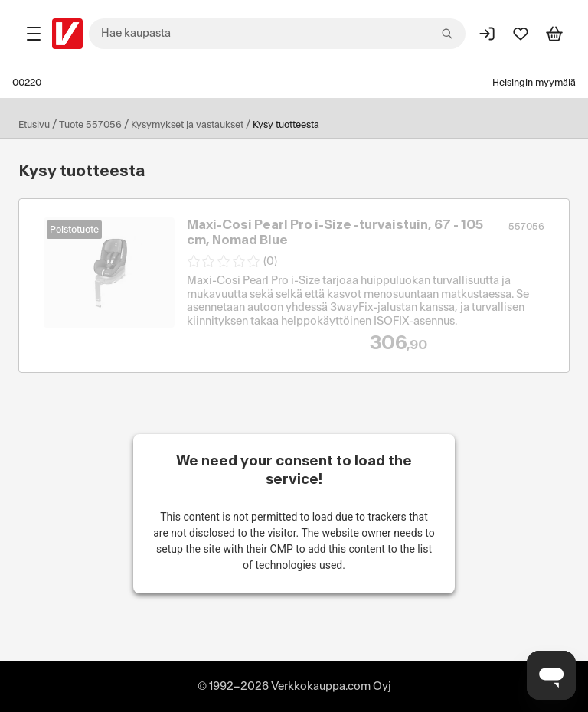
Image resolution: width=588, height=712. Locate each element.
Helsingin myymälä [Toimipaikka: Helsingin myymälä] (534, 83)
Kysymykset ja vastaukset (187, 125)
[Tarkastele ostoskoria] (554, 34)
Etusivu (34, 125)
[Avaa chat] (551, 675)
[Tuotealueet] (34, 34)
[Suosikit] (521, 34)
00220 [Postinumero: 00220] (27, 83)
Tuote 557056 (90, 125)
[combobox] (277, 34)
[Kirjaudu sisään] (487, 34)
